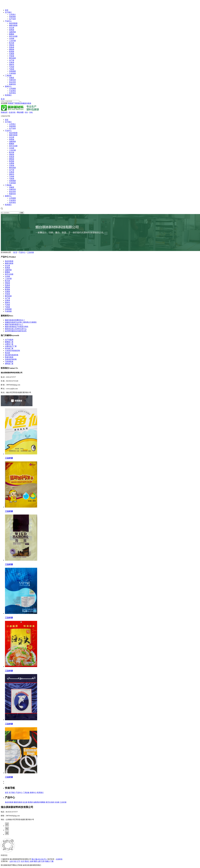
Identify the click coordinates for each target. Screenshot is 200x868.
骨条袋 (12, 47)
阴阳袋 (12, 49)
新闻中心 (8, 86)
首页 (7, 10)
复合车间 (12, 82)
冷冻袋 (12, 38)
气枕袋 (12, 69)
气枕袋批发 (9, 361)
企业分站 (12, 112)
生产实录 (12, 19)
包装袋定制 (19, 103)
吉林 (32, 861)
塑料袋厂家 (9, 364)
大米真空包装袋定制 (12, 351)
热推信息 (4, 112)
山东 (11, 861)
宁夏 (52, 861)
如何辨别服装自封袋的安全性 (16, 331)
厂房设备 (8, 75)
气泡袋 (12, 67)
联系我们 (8, 95)
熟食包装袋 (9, 357)
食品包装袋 (13, 23)
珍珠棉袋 (12, 71)
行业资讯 (12, 91)
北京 (22, 861)
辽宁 (19, 861)
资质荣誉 (12, 17)
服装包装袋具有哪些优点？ (15, 320)
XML (31, 112)
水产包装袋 (9, 340)
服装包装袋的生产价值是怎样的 (17, 327)
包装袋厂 (11, 103)
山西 (39, 861)
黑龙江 (27, 861)
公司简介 (12, 14)
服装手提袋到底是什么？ (14, 324)
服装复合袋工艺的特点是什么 (16, 329)
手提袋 (12, 56)
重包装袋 (12, 58)
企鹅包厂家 (9, 344)
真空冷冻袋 (13, 36)
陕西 (35, 861)
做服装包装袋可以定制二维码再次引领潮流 (21, 322)
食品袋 (7, 353)
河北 (15, 861)
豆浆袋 (12, 62)
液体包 (12, 65)
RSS (26, 112)
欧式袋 (12, 43)
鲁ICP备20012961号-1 (39, 859)
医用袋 (12, 52)
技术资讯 (12, 93)
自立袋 (12, 28)
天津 (43, 861)
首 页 (15, 252)
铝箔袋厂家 (9, 348)
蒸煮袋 (12, 30)
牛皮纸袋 (12, 73)
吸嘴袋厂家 (9, 342)
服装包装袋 (13, 25)
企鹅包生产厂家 (11, 346)
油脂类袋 (12, 32)
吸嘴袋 (12, 34)
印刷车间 (12, 80)
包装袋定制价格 (11, 359)
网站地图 (20, 112)
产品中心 (8, 21)
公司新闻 (12, 89)
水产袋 (12, 60)
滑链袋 (12, 45)
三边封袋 (12, 41)
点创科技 (59, 859)
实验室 (12, 78)
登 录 (3, 99)
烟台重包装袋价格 (12, 355)
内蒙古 (47, 861)
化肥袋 (12, 54)
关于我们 (8, 12)
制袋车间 (12, 84)
